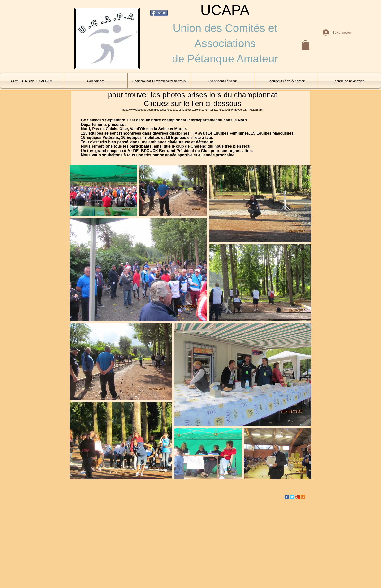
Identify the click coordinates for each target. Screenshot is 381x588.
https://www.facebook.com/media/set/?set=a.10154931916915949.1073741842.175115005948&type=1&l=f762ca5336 (193, 110)
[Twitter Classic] (292, 497)
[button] (305, 45)
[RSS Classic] (303, 497)
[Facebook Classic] (287, 497)
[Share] (159, 13)
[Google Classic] (298, 497)
